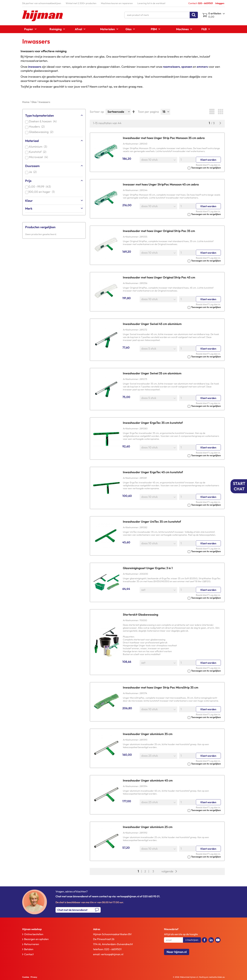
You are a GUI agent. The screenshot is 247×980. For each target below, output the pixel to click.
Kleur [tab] (29, 201)
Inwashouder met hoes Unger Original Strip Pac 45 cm (159, 277)
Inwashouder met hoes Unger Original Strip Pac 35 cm (159, 231)
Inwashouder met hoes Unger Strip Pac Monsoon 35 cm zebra (164, 138)
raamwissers (171, 67)
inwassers (35, 67)
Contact (29, 954)
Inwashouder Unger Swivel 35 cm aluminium (152, 373)
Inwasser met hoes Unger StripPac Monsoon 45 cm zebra (161, 184)
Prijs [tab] (28, 181)
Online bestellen (34, 934)
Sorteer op (97, 112)
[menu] (124, 29)
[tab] (51, 929)
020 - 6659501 (113, 949)
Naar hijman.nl (177, 952)
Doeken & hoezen (43, 121)
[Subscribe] (192, 940)
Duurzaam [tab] (32, 166)
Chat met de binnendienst (72, 910)
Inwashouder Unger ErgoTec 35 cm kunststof (153, 423)
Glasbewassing (42, 132)
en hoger (42, 192)
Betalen (29, 949)
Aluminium (39, 147)
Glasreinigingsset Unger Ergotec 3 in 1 (148, 568)
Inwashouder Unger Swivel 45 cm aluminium (152, 324)
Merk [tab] (29, 208)
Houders (37, 126)
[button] (172, 167)
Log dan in (215, 165)
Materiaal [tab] (32, 141)
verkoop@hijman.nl (112, 954)
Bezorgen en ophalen (36, 939)
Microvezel (39, 157)
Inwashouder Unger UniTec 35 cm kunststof (152, 522)
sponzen (187, 67)
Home (26, 102)
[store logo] (43, 16)
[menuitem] (29, 29)
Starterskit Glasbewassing (140, 615)
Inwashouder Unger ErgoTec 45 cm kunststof (153, 472)
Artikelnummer (131, 144)
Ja (33, 172)
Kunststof (38, 152)
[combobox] (161, 15)
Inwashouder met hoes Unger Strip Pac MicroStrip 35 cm (161, 687)
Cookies (26, 977)
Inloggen (220, 3)
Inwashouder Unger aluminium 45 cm (148, 780)
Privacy (34, 977)
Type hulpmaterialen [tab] (40, 115)
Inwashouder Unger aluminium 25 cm (148, 827)
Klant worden (208, 160)
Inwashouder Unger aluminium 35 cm (148, 734)
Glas (34, 102)
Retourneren (32, 944)
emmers (202, 67)
